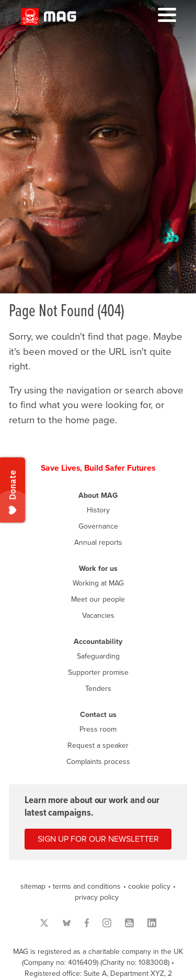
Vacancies (98, 616)
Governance (98, 526)
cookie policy (149, 886)
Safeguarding (98, 656)
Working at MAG (98, 583)
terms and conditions (87, 886)
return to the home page (62, 420)
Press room (98, 729)
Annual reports (98, 542)
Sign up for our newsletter (98, 839)
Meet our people (98, 599)
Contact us (98, 715)
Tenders (98, 689)
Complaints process (98, 762)
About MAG (98, 495)
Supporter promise (98, 672)
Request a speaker (98, 745)
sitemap (33, 886)
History (98, 510)
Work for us (98, 569)
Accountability (98, 642)
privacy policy (97, 897)
